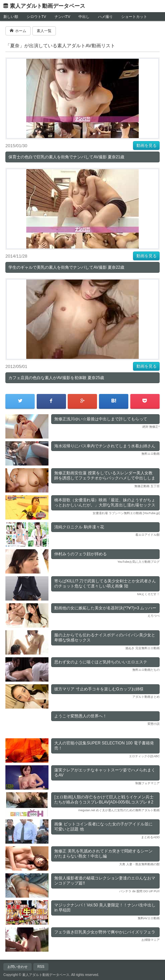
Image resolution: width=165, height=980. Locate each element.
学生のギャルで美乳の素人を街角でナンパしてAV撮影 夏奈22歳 (66, 267)
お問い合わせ (18, 967)
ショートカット (134, 17)
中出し (84, 17)
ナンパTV (62, 17)
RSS (41, 967)
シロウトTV (36, 17)
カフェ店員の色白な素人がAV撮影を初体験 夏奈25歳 (56, 378)
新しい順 (11, 17)
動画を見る (146, 145)
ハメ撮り (105, 17)
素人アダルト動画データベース (47, 6)
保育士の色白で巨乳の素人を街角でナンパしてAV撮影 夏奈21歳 (66, 157)
